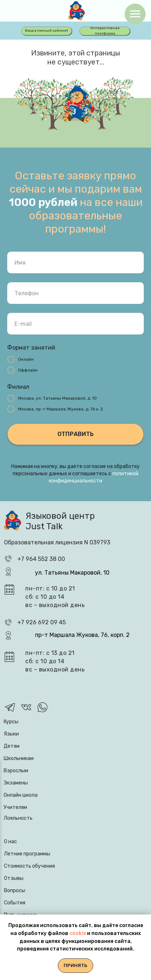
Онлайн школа (21, 795)
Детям (12, 746)
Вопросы (15, 891)
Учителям (15, 807)
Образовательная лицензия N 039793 (57, 542)
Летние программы (27, 854)
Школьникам (19, 758)
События (15, 903)
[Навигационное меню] (135, 14)
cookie (78, 933)
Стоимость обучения (29, 866)
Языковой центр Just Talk (60, 521)
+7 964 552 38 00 (41, 559)
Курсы (11, 722)
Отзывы (14, 878)
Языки (11, 734)
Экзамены (16, 783)
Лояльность (18, 818)
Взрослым (16, 771)
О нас (10, 842)
